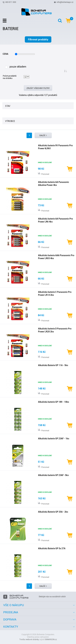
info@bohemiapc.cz (65, 2)
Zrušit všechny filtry (38, 88)
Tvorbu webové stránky (29, 639)
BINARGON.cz (51, 639)
